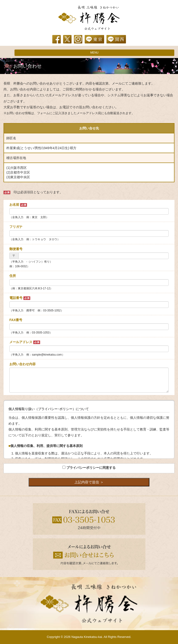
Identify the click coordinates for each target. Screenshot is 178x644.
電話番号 (20, 298)
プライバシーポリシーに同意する (91, 468)
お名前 (18, 205)
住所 (13, 276)
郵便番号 (16, 249)
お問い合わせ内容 (23, 364)
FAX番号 (16, 320)
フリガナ (16, 227)
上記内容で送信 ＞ (89, 482)
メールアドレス (25, 342)
